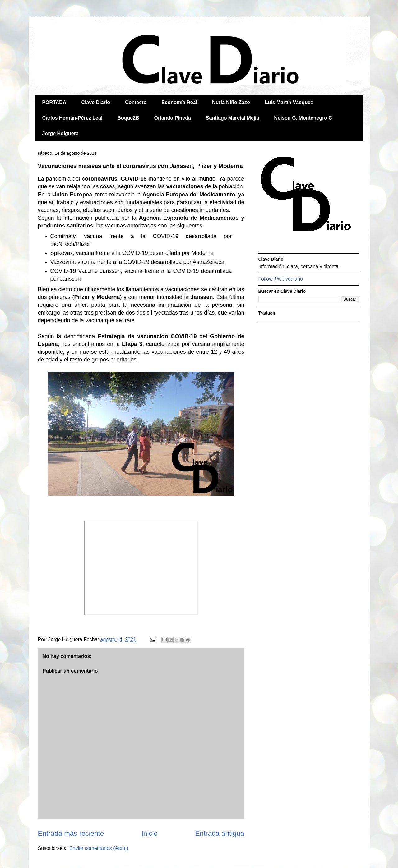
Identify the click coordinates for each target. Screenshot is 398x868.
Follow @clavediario (281, 279)
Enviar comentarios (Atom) (99, 848)
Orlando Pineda (173, 118)
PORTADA (54, 102)
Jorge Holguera (60, 133)
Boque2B (128, 118)
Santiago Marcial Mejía (233, 118)
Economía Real (179, 102)
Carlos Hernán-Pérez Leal (72, 118)
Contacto (136, 102)
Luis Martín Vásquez (289, 102)
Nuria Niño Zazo (231, 102)
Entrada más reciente (71, 833)
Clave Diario (95, 102)
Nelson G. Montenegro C (303, 118)
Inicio (150, 833)
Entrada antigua (220, 833)
